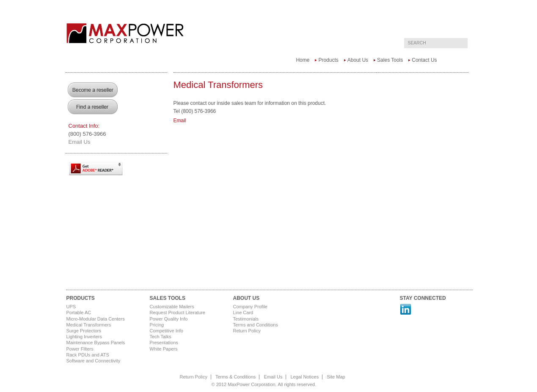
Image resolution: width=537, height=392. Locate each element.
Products (328, 60)
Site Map (336, 377)
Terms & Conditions (235, 377)
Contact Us (424, 60)
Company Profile (250, 307)
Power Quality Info (169, 319)
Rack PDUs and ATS (88, 355)
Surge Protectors (84, 331)
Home (303, 60)
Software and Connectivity (94, 361)
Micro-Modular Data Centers (96, 319)
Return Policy (247, 331)
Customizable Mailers (172, 307)
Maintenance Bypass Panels (96, 343)
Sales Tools (390, 60)
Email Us (80, 142)
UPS (71, 307)
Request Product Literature (178, 313)
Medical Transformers (89, 325)
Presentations (164, 343)
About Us (358, 60)
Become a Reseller (93, 90)
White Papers (164, 349)
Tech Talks (161, 337)
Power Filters (80, 349)
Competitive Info (167, 331)
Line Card (243, 313)
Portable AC (79, 313)
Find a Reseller (93, 107)
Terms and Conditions (256, 325)
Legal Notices (305, 377)
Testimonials (246, 319)
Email (180, 121)
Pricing (157, 325)
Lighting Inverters (84, 337)
